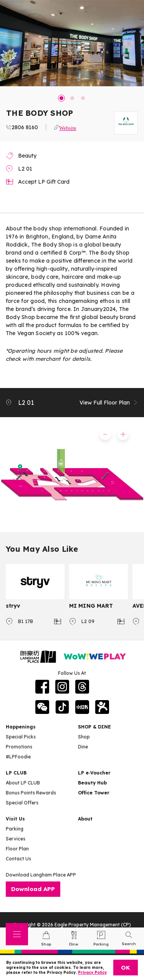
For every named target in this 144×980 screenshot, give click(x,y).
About (85, 819)
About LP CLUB (23, 783)
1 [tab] (61, 98)
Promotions (19, 747)
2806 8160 (25, 127)
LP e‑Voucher (94, 773)
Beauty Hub (92, 783)
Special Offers (22, 803)
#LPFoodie (18, 757)
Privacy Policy (92, 973)
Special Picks (21, 737)
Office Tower (94, 793)
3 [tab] (83, 98)
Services (16, 839)
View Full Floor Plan (109, 403)
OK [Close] (126, 968)
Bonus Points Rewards (31, 793)
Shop (84, 737)
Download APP (33, 889)
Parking (15, 829)
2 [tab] (72, 98)
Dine (83, 747)
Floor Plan (17, 849)
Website (68, 127)
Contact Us (18, 859)
